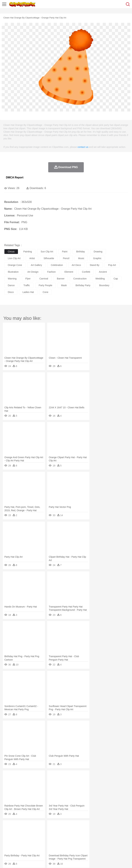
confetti (86, 272)
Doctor (70, 836)
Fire (66, 826)
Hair (107, 836)
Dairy (26, 846)
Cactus (43, 826)
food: (7, 846)
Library (116, 841)
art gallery (36, 265)
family (38, 836)
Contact (40, 861)
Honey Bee (112, 831)
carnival (44, 279)
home (100, 836)
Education (75, 841)
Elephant (88, 831)
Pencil (65, 841)
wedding (100, 279)
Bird (28, 831)
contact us (83, 147)
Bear (22, 831)
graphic (97, 258)
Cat (44, 831)
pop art (112, 265)
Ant (16, 831)
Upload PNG (63, 861)
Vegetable (97, 846)
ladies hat (28, 292)
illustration (13, 272)
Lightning (100, 826)
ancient (103, 272)
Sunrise (117, 826)
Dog (66, 831)
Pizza (124, 846)
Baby (24, 836)
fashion (51, 272)
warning (12, 279)
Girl (113, 836)
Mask (17, 836)
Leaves (34, 826)
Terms (15, 861)
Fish (97, 831)
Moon (109, 826)
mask (64, 285)
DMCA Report (15, 177)
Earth (59, 826)
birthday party (83, 285)
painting (28, 252)
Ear (77, 836)
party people (46, 285)
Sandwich (76, 846)
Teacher (27, 841)
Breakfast (17, 846)
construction (80, 279)
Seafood (87, 846)
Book (36, 841)
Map (96, 841)
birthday (80, 252)
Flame (73, 826)
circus (11, 252)
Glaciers (82, 826)
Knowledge (106, 841)
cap (116, 279)
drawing (98, 252)
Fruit (60, 846)
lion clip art (14, 258)
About (7, 861)
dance (11, 285)
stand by (95, 265)
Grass (90, 826)
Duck (72, 831)
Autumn (25, 826)
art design (33, 272)
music (81, 258)
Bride (31, 836)
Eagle (79, 831)
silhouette (49, 258)
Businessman (59, 836)
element (69, 272)
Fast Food (51, 846)
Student (18, 841)
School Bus (87, 841)
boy (119, 836)
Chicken (51, 831)
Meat (67, 846)
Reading (56, 841)
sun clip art (47, 252)
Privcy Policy (27, 861)
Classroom (45, 841)
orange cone (15, 265)
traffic (27, 285)
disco (11, 292)
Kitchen (107, 846)
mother (47, 836)
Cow (59, 831)
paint (65, 252)
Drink (42, 846)
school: (8, 841)
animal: (8, 831)
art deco (76, 265)
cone (45, 292)
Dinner (116, 846)
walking (91, 836)
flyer (28, 279)
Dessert (34, 846)
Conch (52, 826)
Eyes (83, 836)
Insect (123, 831)
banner (61, 279)
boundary (104, 285)
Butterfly (36, 831)
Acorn (17, 826)
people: (8, 836)
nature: (8, 826)
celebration (57, 265)
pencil (66, 258)
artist (32, 258)
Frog (103, 831)
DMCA (50, 861)
